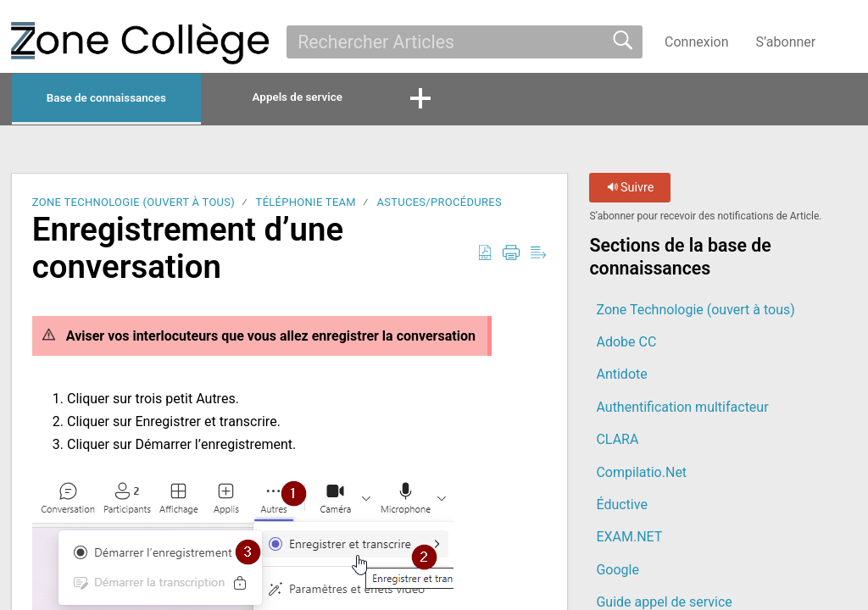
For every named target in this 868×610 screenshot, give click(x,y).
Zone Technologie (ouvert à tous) (134, 205)
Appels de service (378, 99)
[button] (846, 42)
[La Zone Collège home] (140, 43)
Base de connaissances (139, 100)
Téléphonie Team (306, 205)
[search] (465, 42)
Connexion (696, 42)
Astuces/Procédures (439, 205)
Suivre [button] (631, 191)
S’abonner (786, 42)
